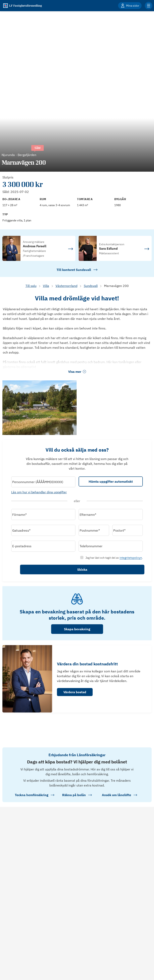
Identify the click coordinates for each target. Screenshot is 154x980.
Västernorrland (66, 286)
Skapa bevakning (77, 633)
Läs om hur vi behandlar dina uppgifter (43, 494)
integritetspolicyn (127, 559)
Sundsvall (91, 286)
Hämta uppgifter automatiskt (109, 484)
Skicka (109, 571)
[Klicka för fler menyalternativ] (149, 6)
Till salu (31, 286)
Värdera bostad (75, 696)
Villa (46, 286)
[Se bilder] (40, 408)
